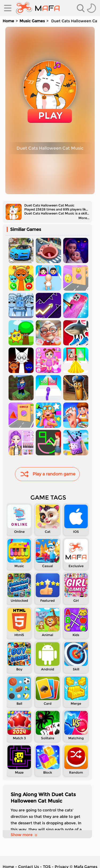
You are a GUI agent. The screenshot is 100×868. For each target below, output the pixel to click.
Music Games (32, 21)
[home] (38, 8)
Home (8, 21)
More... (84, 218)
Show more (24, 835)
